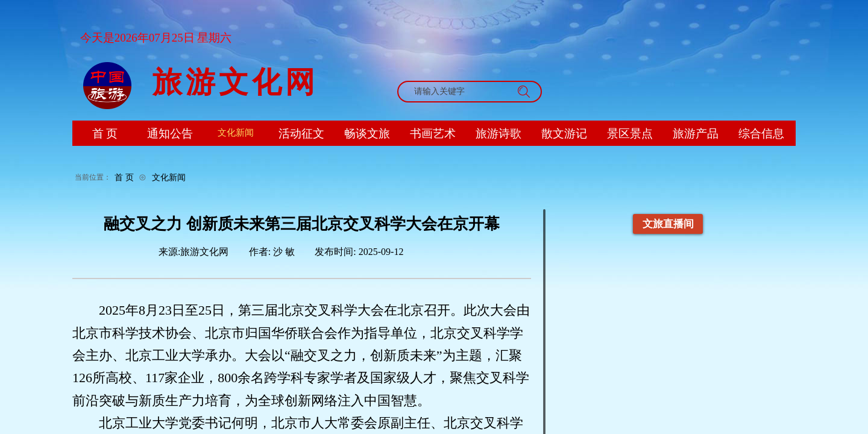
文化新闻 (169, 177)
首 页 (124, 177)
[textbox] (458, 92)
